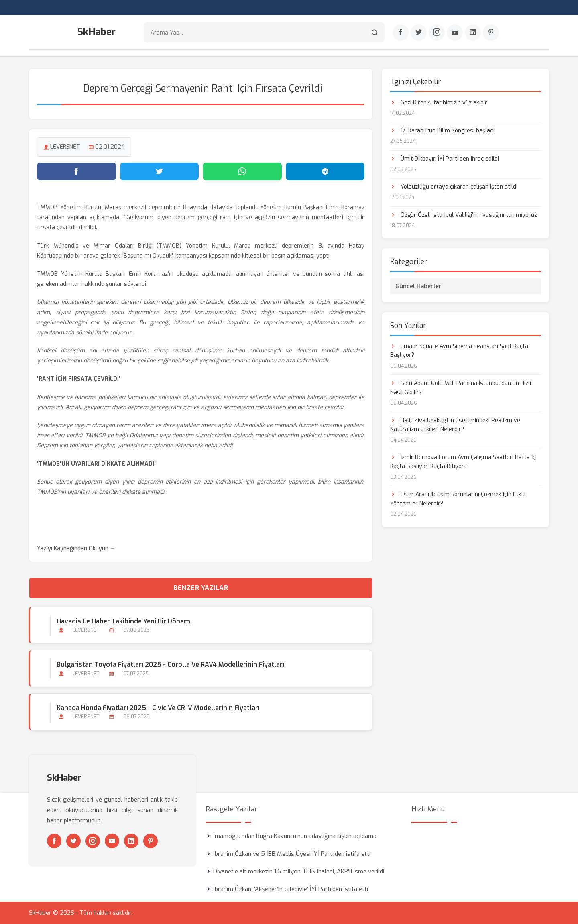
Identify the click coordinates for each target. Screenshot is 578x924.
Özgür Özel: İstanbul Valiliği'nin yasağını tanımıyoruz (464, 215)
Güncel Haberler (418, 286)
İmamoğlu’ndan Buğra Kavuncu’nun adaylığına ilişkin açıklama (295, 836)
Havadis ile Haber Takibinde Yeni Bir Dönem (123, 621)
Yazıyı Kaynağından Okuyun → (76, 548)
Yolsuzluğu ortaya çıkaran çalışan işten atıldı (454, 187)
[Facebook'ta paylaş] (76, 171)
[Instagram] (437, 33)
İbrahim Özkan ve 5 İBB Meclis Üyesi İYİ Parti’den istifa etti (292, 854)
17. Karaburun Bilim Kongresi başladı (442, 131)
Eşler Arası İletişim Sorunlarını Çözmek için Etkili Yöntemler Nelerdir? (458, 499)
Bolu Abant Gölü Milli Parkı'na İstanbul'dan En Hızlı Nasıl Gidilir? (461, 388)
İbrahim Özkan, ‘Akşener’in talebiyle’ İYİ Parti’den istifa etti (291, 889)
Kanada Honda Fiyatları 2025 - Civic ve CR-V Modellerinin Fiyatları (158, 708)
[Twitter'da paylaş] (160, 171)
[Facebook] (401, 33)
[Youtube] (455, 33)
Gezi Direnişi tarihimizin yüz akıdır (439, 103)
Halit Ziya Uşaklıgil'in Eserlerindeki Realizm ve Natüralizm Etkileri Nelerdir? (455, 425)
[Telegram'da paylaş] (325, 171)
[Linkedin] (473, 33)
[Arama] (375, 32)
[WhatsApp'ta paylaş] (242, 171)
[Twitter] (419, 33)
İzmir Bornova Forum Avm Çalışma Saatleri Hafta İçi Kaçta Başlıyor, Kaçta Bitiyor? (463, 462)
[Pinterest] (491, 33)
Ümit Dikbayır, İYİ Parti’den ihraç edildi (445, 159)
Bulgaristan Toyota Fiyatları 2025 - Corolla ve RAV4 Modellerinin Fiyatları (170, 665)
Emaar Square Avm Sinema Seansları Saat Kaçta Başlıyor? (459, 351)
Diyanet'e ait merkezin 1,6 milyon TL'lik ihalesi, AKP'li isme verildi (299, 871)
